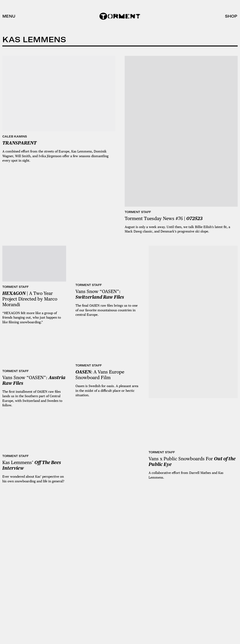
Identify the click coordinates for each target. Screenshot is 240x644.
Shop (231, 16)
